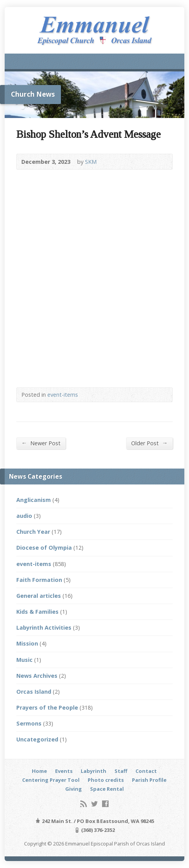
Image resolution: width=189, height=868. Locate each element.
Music (24, 660)
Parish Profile (149, 780)
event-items (63, 395)
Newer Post (41, 443)
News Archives (37, 676)
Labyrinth (94, 771)
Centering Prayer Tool (51, 780)
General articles (39, 596)
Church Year (33, 532)
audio (24, 516)
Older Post (149, 443)
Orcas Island (34, 692)
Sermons (29, 723)
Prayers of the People (47, 707)
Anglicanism (34, 500)
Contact (146, 771)
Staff (121, 771)
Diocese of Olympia (44, 548)
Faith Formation (39, 580)
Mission (27, 643)
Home (39, 771)
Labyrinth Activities (44, 628)
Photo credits (106, 780)
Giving (74, 789)
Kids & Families (37, 612)
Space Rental (107, 789)
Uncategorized (37, 739)
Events (64, 771)
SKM (91, 162)
